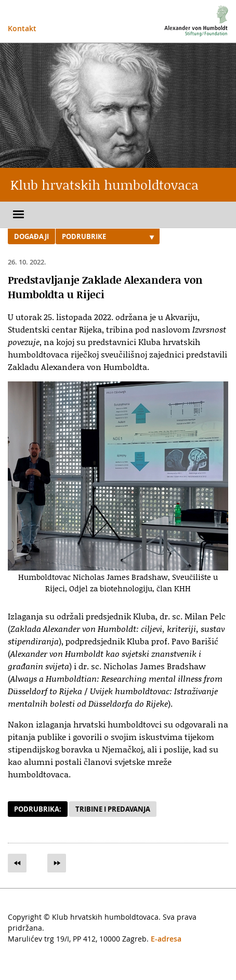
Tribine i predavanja (113, 809)
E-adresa (166, 939)
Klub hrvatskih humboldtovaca (104, 185)
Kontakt (22, 28)
